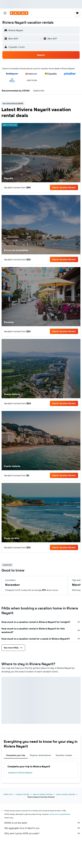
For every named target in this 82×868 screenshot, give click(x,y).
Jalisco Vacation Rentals (66, 794)
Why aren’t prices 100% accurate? (42, 833)
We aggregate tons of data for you (42, 828)
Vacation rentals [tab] (64, 755)
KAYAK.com (8, 794)
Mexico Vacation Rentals (43, 794)
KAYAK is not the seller (42, 823)
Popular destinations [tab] (40, 755)
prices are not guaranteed (60, 814)
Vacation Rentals (23, 794)
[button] (5, 13)
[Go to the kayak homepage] (19, 13)
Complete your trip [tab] (16, 755)
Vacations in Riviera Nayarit (20, 773)
